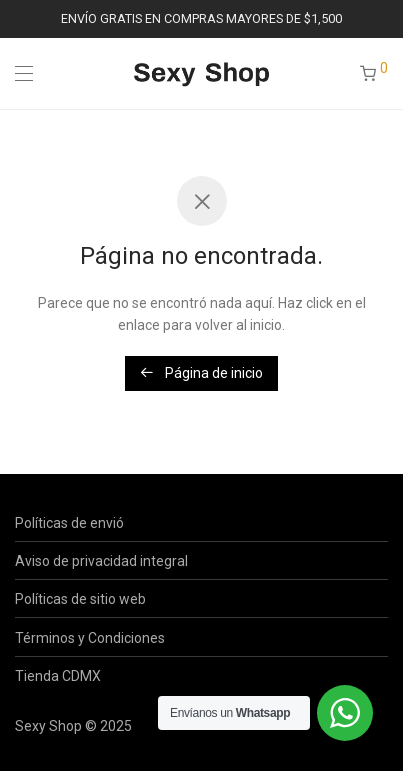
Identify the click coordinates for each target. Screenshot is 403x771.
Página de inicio (201, 373)
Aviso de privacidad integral (101, 561)
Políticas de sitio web (80, 599)
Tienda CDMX (58, 676)
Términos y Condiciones (90, 638)
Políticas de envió (69, 523)
